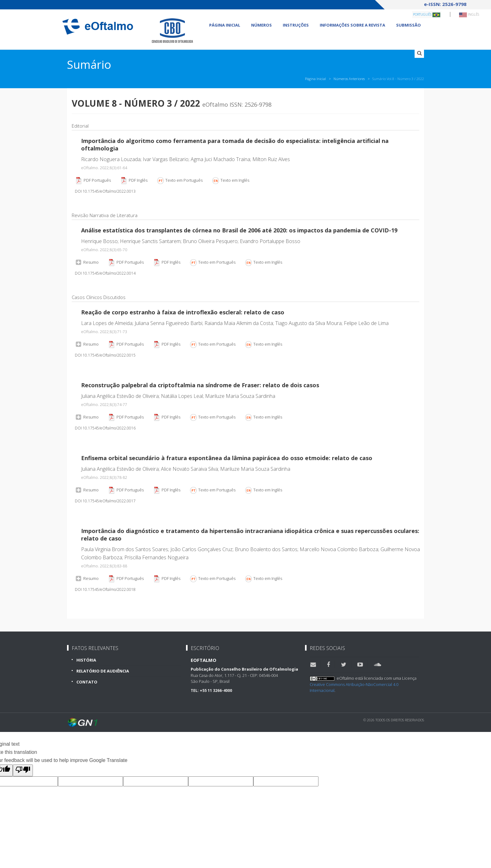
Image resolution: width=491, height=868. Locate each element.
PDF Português (93, 180)
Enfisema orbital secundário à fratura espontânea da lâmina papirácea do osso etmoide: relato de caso (227, 458)
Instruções (296, 25)
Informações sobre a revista (352, 25)
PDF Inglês (134, 180)
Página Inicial (225, 25)
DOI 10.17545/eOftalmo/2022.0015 (105, 355)
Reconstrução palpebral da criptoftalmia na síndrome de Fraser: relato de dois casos (200, 385)
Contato (87, 682)
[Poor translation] (23, 770)
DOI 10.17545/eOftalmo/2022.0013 (105, 191)
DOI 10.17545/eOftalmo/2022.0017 (105, 501)
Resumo (87, 262)
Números (261, 25)
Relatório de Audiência (103, 671)
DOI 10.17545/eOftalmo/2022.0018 (105, 589)
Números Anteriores (349, 79)
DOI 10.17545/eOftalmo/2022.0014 (105, 273)
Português (427, 15)
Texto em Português (180, 180)
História (86, 660)
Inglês (469, 15)
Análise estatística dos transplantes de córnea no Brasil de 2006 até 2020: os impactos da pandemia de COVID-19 (239, 230)
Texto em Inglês (230, 180)
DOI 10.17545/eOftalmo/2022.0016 (105, 428)
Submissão (408, 25)
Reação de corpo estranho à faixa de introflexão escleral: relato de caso (183, 312)
